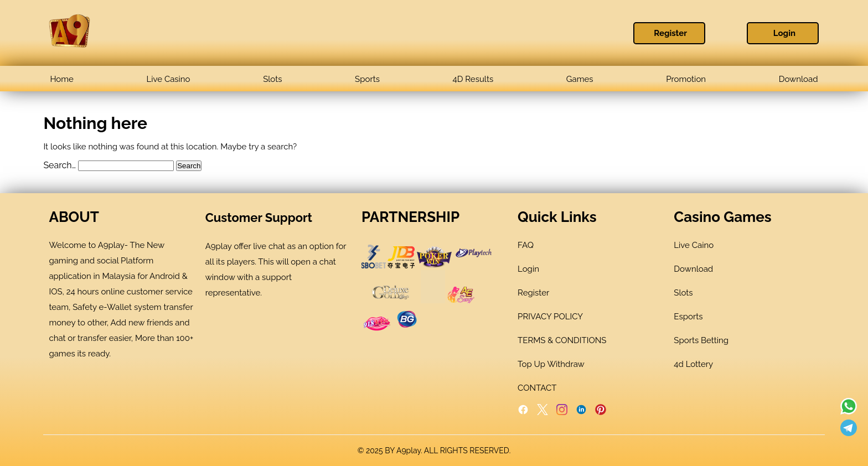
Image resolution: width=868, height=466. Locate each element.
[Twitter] (542, 412)
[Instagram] (562, 412)
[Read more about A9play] (849, 407)
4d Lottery (693, 364)
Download (799, 79)
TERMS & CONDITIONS (562, 340)
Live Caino (694, 245)
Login (784, 33)
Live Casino (169, 79)
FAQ (526, 245)
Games (580, 79)
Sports (367, 79)
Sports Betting (701, 340)
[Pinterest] (601, 412)
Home (61, 79)
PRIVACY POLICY (550, 317)
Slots (272, 79)
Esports (688, 317)
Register (670, 33)
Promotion (686, 79)
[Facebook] (523, 412)
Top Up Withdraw (551, 364)
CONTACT (537, 388)
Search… (60, 165)
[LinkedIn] (581, 412)
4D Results (473, 79)
